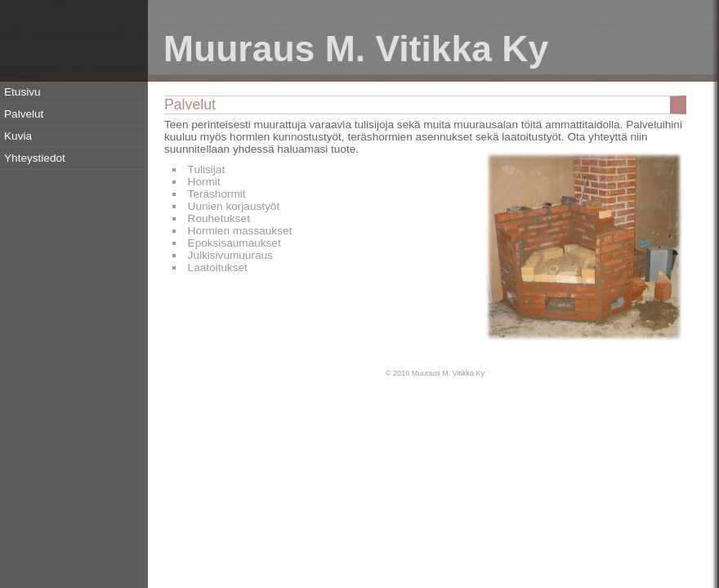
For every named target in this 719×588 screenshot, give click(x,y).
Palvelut (24, 114)
